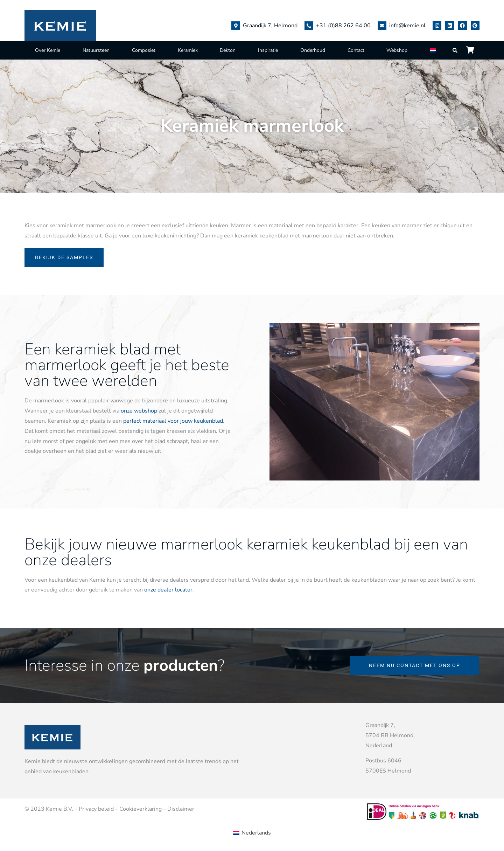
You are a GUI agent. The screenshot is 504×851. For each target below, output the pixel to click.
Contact (356, 50)
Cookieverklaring (141, 809)
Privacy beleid (96, 809)
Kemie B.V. (59, 809)
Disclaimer (181, 809)
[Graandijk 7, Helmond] (236, 26)
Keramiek (188, 50)
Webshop (397, 50)
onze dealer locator (168, 590)
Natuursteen (96, 50)
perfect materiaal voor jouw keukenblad (173, 421)
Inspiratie (268, 50)
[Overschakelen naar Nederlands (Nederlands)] (252, 832)
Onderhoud (313, 50)
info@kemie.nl (407, 26)
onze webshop (139, 411)
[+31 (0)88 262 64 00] (309, 26)
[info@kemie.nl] (382, 26)
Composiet (144, 50)
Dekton (228, 50)
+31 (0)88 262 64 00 (343, 26)
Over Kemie (48, 50)
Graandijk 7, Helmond (270, 26)
